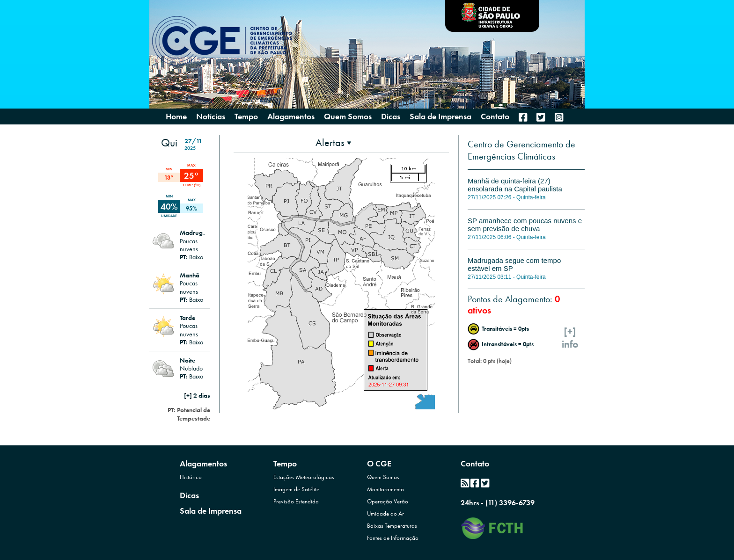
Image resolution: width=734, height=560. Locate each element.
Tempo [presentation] (246, 116)
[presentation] (333, 142)
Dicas (189, 495)
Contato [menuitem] (495, 116)
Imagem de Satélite (296, 489)
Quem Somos (383, 477)
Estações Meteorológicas (304, 477)
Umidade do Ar (385, 513)
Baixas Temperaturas (392, 526)
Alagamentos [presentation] (291, 116)
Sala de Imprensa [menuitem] (440, 116)
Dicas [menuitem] (391, 116)
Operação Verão (388, 501)
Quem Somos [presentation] (348, 116)
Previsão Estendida (296, 501)
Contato (475, 463)
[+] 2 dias (197, 395)
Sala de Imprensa (211, 511)
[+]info (570, 338)
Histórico (191, 477)
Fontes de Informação (393, 538)
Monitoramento (385, 489)
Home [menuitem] (176, 116)
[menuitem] (523, 117)
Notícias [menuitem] (211, 116)
